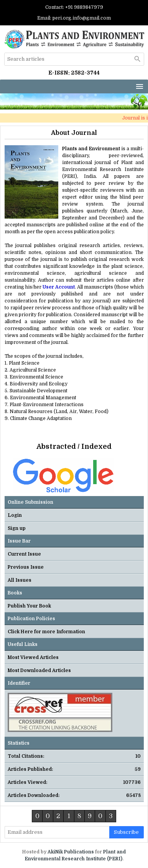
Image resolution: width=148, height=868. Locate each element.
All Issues (20, 580)
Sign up (17, 528)
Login (15, 515)
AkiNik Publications (71, 852)
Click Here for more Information (46, 632)
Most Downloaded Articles (39, 671)
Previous (9, 470)
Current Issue (24, 554)
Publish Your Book (29, 606)
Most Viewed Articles (33, 657)
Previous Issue (26, 567)
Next (138, 470)
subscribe (126, 832)
